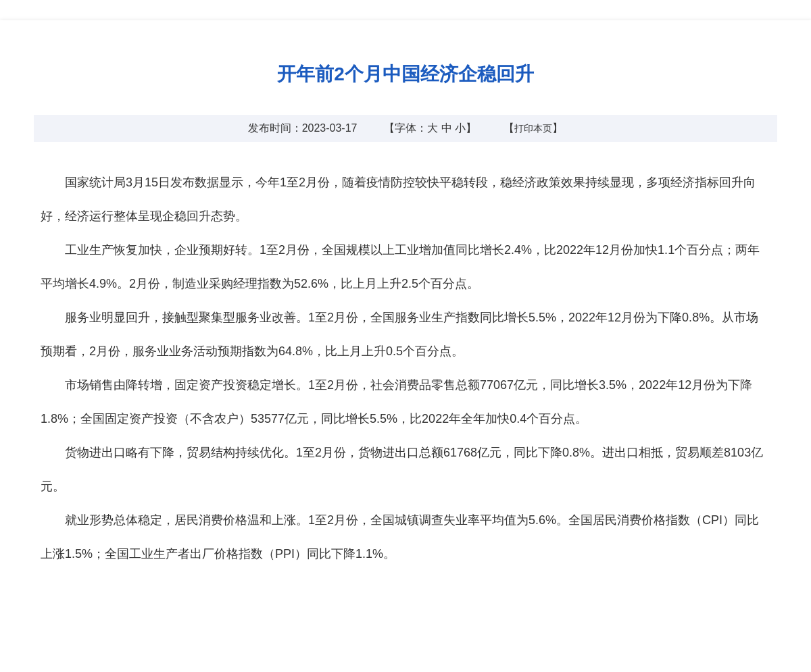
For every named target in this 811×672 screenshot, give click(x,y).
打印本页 (533, 128)
